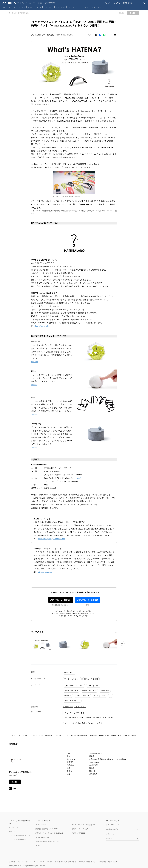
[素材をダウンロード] (111, 35)
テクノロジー (12, 7)
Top (3, 7)
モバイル (22, 7)
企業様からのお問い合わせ (87, 862)
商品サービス (69, 673)
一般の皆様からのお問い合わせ (108, 862)
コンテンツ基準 (39, 862)
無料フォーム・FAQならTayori (81, 829)
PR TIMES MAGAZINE (42, 837)
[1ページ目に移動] (116, 632)
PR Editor (39, 845)
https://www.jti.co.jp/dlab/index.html (51, 539)
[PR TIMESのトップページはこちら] (29, 3)
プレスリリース (24, 735)
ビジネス (85, 7)
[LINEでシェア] (104, 35)
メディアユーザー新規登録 (87, 600)
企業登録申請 (128, 3)
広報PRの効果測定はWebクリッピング (48, 841)
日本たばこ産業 (99, 696)
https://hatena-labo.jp (43, 326)
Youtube (34, 385)
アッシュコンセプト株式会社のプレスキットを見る (82, 723)
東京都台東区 (68, 707)
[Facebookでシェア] (100, 35)
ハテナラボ (105, 691)
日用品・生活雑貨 (91, 679)
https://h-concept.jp (45, 572)
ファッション (61, 7)
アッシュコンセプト (72, 701)
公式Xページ (110, 834)
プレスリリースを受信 (112, 3)
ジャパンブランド (82, 696)
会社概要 (12, 862)
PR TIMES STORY (41, 825)
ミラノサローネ (94, 686)
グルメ (93, 7)
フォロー (15, 782)
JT (111, 696)
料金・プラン (13, 831)
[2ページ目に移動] (117, 632)
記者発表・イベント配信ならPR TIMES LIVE (49, 833)
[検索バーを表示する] (145, 3)
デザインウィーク (89, 691)
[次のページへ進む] (122, 643)
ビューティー (49, 7)
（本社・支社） (80, 707)
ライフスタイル (73, 7)
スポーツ (101, 7)
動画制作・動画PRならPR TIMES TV (47, 829)
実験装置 (68, 696)
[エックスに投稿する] (96, 35)
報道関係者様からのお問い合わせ (65, 862)
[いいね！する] (90, 35)
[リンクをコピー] (115, 35)
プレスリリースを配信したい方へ (20, 840)
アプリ (30, 7)
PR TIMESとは (14, 827)
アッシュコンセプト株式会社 (42, 735)
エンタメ (38, 7)
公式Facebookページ (113, 825)
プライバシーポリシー (25, 862)
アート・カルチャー (72, 679)
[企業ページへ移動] (16, 760)
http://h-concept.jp (95, 753)
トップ (13, 735)
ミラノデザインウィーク (74, 686)
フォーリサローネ (71, 691)
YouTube (34, 362)
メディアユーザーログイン (61, 600)
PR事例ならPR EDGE (78, 833)
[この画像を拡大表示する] (41, 644)
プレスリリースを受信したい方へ (20, 835)
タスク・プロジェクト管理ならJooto (83, 825)
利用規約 (49, 862)
